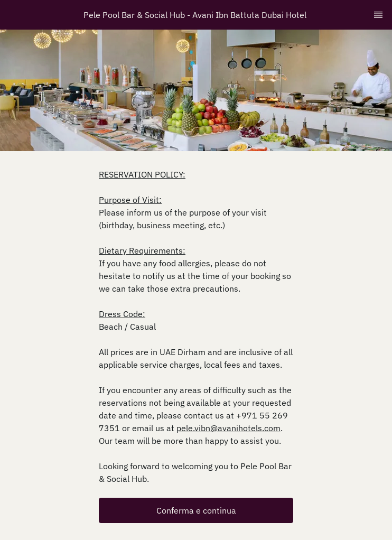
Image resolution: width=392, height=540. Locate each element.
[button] (196, 510)
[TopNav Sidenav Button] (378, 15)
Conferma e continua (196, 510)
